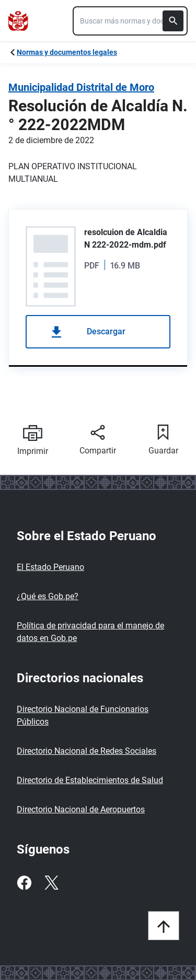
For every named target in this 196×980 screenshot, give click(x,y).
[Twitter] (51, 883)
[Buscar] (173, 21)
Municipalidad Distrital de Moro (81, 87)
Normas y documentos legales (67, 52)
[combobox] (130, 21)
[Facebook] (24, 883)
